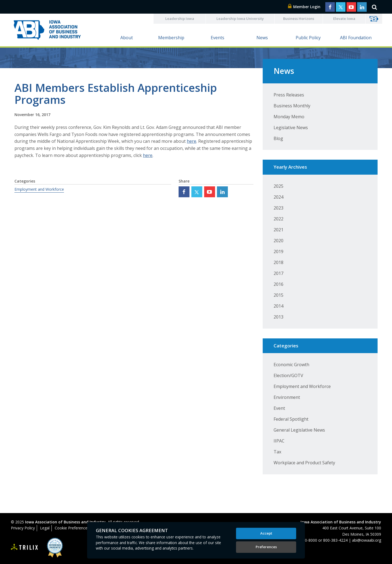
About (127, 38)
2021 (278, 230)
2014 (278, 306)
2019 (278, 251)
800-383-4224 (335, 540)
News (262, 38)
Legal (45, 528)
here (192, 141)
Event (279, 408)
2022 (278, 219)
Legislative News (291, 128)
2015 (278, 295)
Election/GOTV (288, 375)
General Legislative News (299, 430)
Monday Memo (289, 117)
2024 (278, 197)
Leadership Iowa (180, 19)
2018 (278, 262)
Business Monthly (292, 106)
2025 (278, 186)
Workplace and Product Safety (304, 463)
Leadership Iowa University (240, 19)
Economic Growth (291, 365)
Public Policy (308, 38)
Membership (171, 38)
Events (218, 38)
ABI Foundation (356, 38)
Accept (266, 533)
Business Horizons (299, 19)
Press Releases (289, 95)
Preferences (266, 547)
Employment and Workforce (39, 189)
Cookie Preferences (72, 528)
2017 (278, 273)
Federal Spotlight (291, 419)
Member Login (304, 7)
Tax (277, 452)
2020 (278, 241)
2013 (278, 317)
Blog (278, 138)
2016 (278, 284)
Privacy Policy (23, 528)
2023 (278, 208)
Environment (287, 397)
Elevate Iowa (344, 19)
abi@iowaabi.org (367, 540)
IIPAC (279, 441)
